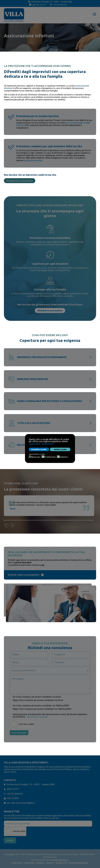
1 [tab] (4, 520)
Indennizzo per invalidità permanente (42, 357)
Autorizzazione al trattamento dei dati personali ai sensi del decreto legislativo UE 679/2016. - (50, 715)
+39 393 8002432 (60, 5)
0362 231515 (41, 5)
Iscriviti (10, 840)
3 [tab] (7, 520)
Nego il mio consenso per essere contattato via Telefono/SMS (42, 709)
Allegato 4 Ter (61, 863)
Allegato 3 (40, 863)
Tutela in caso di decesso (34, 423)
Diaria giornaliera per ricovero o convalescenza (50, 401)
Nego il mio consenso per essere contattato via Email (38, 700)
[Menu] (94, 15)
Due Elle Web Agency (60, 860)
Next (14, 526)
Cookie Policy (29, 863)
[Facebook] (30, 5)
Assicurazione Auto (33, 160)
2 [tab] (6, 520)
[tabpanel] (51, 506)
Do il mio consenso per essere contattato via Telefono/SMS (41, 706)
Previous (8, 526)
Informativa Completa (38, 717)
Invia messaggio (19, 733)
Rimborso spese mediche (32, 379)
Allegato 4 (50, 863)
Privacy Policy (17, 863)
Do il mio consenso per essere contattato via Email (37, 697)
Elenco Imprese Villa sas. (79, 863)
